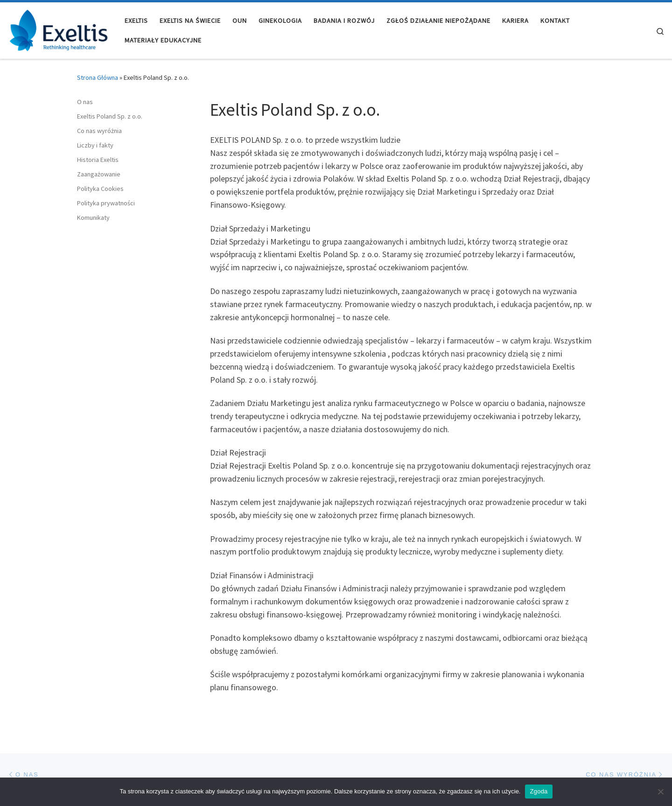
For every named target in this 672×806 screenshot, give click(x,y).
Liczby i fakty (95, 145)
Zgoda (539, 791)
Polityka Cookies (100, 189)
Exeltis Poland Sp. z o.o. (110, 116)
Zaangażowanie (99, 174)
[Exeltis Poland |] (59, 29)
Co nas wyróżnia (99, 131)
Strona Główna (98, 77)
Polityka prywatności (106, 203)
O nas (85, 102)
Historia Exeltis (98, 160)
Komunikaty (93, 217)
